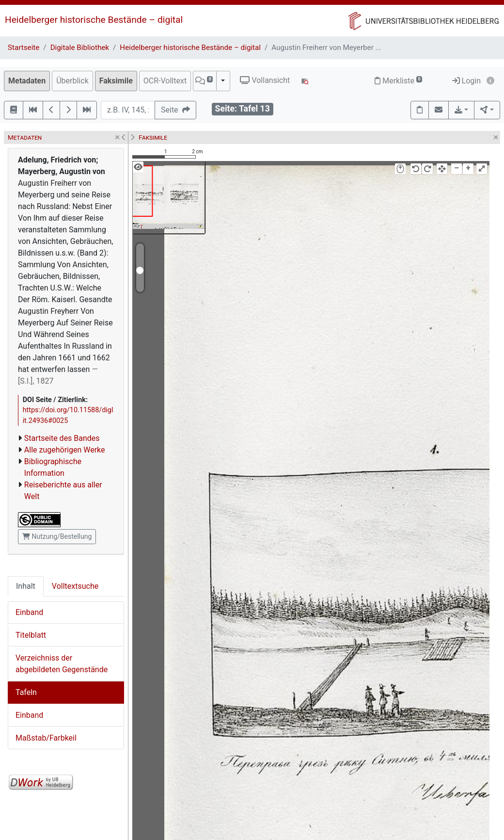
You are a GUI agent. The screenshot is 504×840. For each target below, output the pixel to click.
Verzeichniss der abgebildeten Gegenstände (62, 664)
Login (466, 81)
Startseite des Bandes (62, 438)
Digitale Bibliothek (80, 48)
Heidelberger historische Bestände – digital (94, 20)
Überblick (72, 81)
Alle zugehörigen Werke (65, 450)
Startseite (24, 48)
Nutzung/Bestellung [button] (57, 536)
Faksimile (116, 81)
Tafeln (26, 692)
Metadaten (27, 81)
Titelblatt (31, 635)
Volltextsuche (75, 586)
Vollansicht (265, 80)
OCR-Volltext (165, 81)
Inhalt (26, 586)
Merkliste (398, 81)
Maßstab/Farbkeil (46, 738)
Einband (29, 612)
